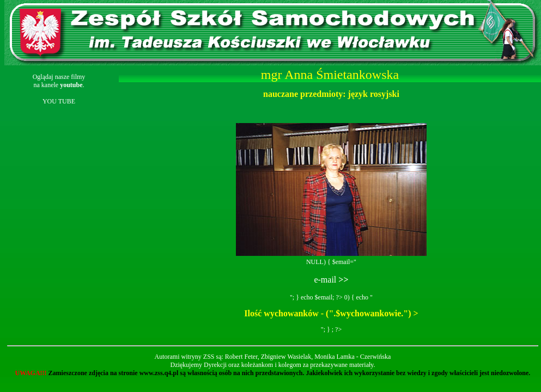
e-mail (331, 280)
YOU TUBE (59, 101)
